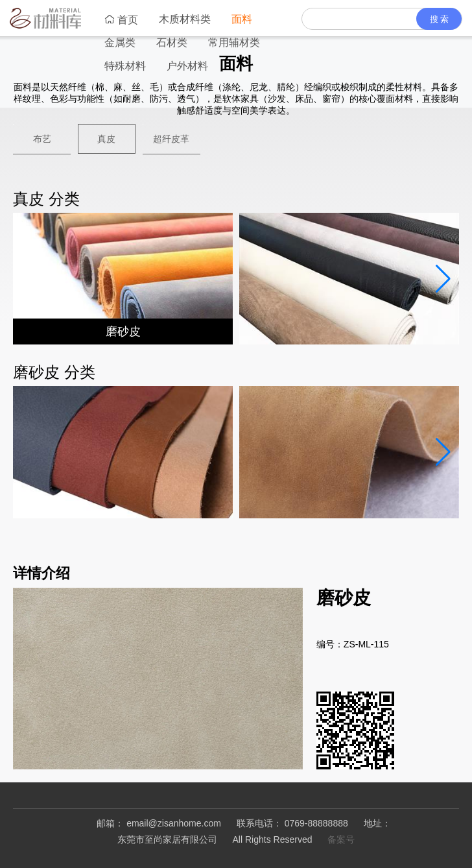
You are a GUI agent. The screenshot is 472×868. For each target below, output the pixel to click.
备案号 (341, 839)
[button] (443, 279)
